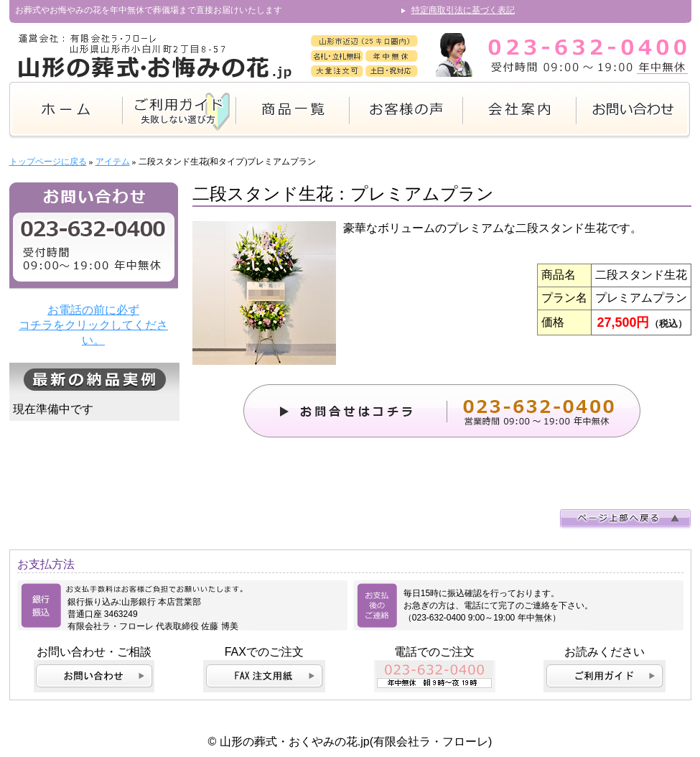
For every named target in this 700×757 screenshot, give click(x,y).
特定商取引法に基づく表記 (463, 10)
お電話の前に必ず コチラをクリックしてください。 (93, 325)
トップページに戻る (48, 162)
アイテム (113, 162)
